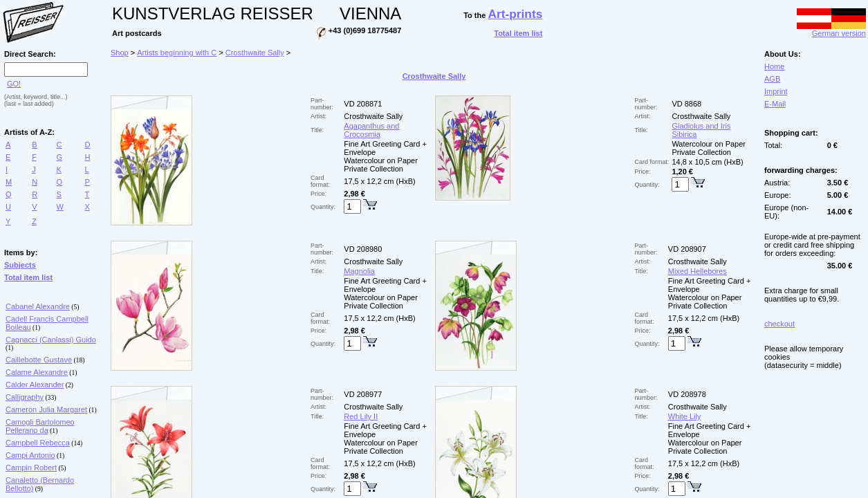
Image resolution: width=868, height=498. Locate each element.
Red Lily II (361, 416)
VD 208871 (363, 104)
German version (831, 30)
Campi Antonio (30, 455)
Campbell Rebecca (38, 443)
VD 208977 (363, 394)
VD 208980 (363, 249)
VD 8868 (686, 104)
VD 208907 (687, 249)
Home (774, 66)
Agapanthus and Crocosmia (371, 130)
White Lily (685, 416)
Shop (120, 53)
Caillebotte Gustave (39, 360)
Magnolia (359, 271)
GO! (14, 84)
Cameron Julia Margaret (46, 409)
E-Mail (775, 104)
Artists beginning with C (177, 53)
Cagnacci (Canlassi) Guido (51, 340)
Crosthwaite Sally (255, 53)
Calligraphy (25, 397)
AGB (772, 79)
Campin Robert (31, 468)
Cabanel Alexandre (38, 306)
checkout (779, 324)
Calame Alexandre (37, 372)
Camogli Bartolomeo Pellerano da (40, 426)
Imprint (776, 91)
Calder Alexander (35, 385)
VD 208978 (687, 394)
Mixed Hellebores (698, 271)
